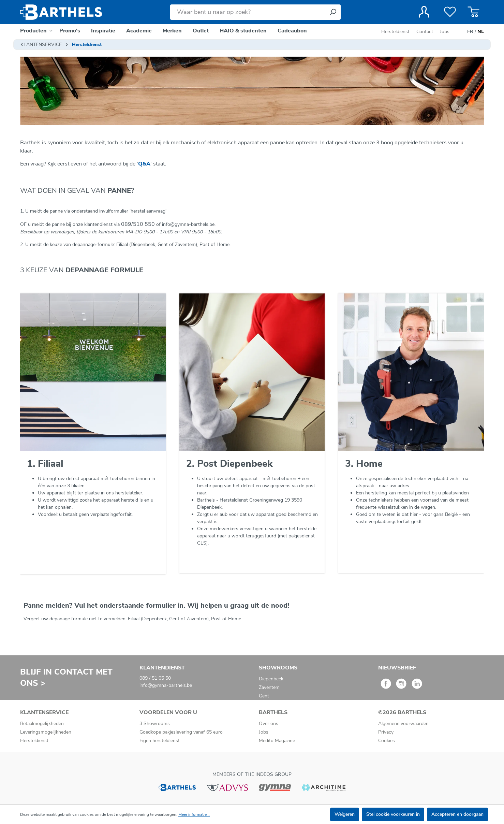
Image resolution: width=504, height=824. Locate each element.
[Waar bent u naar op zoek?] (248, 12)
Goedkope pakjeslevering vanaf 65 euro (181, 732)
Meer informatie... (194, 814)
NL (481, 32)
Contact (425, 32)
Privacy (386, 732)
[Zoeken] (333, 12)
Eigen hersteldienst (160, 741)
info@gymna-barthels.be (166, 685)
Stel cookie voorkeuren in (393, 814)
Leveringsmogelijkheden (46, 732)
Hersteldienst (395, 32)
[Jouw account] (424, 12)
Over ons (269, 724)
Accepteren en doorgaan (457, 814)
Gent (264, 696)
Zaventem (269, 687)
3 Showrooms (155, 724)
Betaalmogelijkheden (42, 724)
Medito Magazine (277, 741)
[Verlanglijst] (450, 12)
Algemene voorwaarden (403, 724)
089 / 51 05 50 (155, 678)
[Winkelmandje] (473, 12)
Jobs (445, 32)
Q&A (144, 164)
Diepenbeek (271, 679)
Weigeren (345, 814)
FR (470, 32)
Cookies (387, 741)
